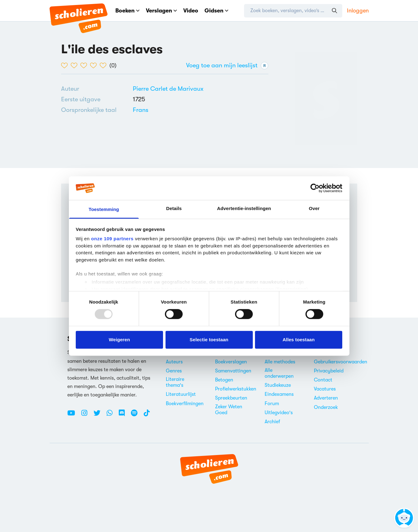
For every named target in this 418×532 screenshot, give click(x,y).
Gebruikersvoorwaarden (341, 362)
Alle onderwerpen (279, 373)
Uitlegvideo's (279, 413)
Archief (272, 422)
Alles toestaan (298, 340)
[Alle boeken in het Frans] (141, 110)
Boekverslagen (231, 362)
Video (191, 11)
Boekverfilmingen (185, 404)
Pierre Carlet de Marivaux (168, 89)
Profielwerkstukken (236, 389)
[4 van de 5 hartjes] (95, 65)
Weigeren (119, 340)
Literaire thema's (175, 382)
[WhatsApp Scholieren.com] (112, 415)
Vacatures (325, 389)
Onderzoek (326, 407)
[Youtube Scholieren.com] (74, 415)
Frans (141, 110)
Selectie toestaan (209, 340)
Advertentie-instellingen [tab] (244, 208)
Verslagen (161, 11)
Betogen (224, 380)
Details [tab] (174, 208)
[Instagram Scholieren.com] (87, 415)
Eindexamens (279, 394)
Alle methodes (280, 362)
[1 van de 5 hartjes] (66, 65)
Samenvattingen (233, 371)
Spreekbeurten (231, 398)
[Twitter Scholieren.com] (99, 415)
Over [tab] (314, 208)
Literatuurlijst (181, 394)
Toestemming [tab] (104, 209)
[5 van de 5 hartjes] (105, 65)
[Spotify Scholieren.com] (137, 415)
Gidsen (216, 11)
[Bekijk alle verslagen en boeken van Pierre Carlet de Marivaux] (168, 89)
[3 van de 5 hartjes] (85, 65)
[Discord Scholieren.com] (124, 415)
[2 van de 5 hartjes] (76, 65)
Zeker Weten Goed (229, 410)
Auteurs (174, 362)
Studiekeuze (278, 385)
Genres (174, 371)
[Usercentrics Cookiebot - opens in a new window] (315, 188)
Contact (323, 380)
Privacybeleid (329, 371)
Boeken (127, 11)
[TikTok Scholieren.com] (147, 415)
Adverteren (326, 398)
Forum (272, 404)
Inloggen (358, 11)
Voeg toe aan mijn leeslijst (227, 66)
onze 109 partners (112, 239)
